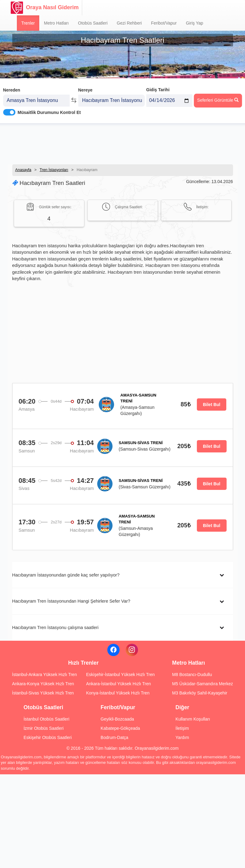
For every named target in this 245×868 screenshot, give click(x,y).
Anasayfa (23, 170)
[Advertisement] (123, 143)
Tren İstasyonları (54, 170)
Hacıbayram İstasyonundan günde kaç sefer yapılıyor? (66, 575)
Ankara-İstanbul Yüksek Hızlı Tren (119, 684)
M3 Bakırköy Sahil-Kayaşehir (200, 693)
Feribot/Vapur (164, 23)
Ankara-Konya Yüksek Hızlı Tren (43, 684)
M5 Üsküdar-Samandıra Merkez (202, 684)
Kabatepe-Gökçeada (120, 728)
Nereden (12, 88)
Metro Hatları (56, 23)
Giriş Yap (194, 23)
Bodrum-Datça (114, 737)
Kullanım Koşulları (193, 719)
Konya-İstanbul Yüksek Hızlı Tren (118, 693)
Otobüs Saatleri (93, 23)
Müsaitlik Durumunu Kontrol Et (49, 111)
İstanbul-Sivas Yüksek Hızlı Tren (43, 693)
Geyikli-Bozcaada (117, 719)
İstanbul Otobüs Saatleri (46, 719)
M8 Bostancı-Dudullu (192, 674)
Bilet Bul (212, 405)
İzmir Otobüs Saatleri (44, 728)
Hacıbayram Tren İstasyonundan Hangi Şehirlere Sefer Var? (71, 601)
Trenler (28, 23)
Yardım (182, 737)
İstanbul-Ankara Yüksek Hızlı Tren (44, 674)
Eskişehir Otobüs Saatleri (48, 737)
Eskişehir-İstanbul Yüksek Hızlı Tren (121, 674)
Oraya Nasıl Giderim (45, 8)
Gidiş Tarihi (158, 88)
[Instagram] (132, 650)
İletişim (182, 728)
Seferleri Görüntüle (218, 99)
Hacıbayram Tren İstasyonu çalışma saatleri (56, 628)
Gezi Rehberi (129, 23)
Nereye (85, 88)
